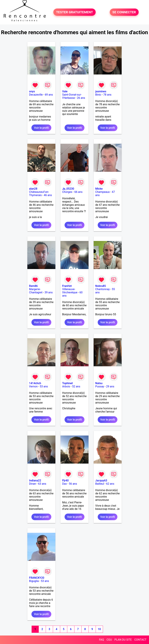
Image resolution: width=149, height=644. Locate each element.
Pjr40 (65, 480)
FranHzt (67, 286)
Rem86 (33, 286)
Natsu (99, 383)
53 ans (44, 386)
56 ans (73, 484)
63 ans (42, 484)
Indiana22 (35, 480)
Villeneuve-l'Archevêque (70, 291)
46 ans (48, 195)
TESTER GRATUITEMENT (74, 12)
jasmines (101, 91)
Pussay (100, 386)
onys (32, 91)
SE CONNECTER (124, 12)
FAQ (102, 640)
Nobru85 (101, 286)
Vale (65, 91)
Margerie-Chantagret (36, 291)
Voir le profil (41, 128)
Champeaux (103, 192)
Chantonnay (103, 289)
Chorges (67, 192)
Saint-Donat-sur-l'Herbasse (72, 96)
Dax (64, 484)
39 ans (49, 292)
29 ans (110, 386)
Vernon (33, 386)
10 (99, 629)
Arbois (66, 386)
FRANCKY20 (37, 578)
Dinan (33, 484)
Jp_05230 (68, 189)
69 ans (49, 95)
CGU (109, 640)
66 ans (78, 192)
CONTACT (140, 640)
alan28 (33, 189)
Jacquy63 (101, 480)
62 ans (110, 484)
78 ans (107, 95)
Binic (98, 95)
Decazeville (36, 95)
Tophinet (68, 383)
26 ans (81, 98)
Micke (99, 189)
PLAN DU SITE (123, 640)
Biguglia (34, 581)
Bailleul (100, 484)
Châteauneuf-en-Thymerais (39, 194)
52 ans (76, 386)
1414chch (35, 383)
